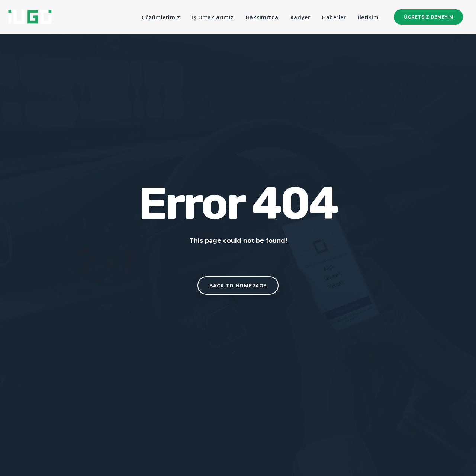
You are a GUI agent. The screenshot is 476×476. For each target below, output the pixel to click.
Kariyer (300, 17)
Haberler (334, 17)
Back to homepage (238, 286)
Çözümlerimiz (161, 17)
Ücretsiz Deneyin (428, 17)
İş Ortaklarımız (213, 17)
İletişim (368, 17)
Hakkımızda (262, 17)
